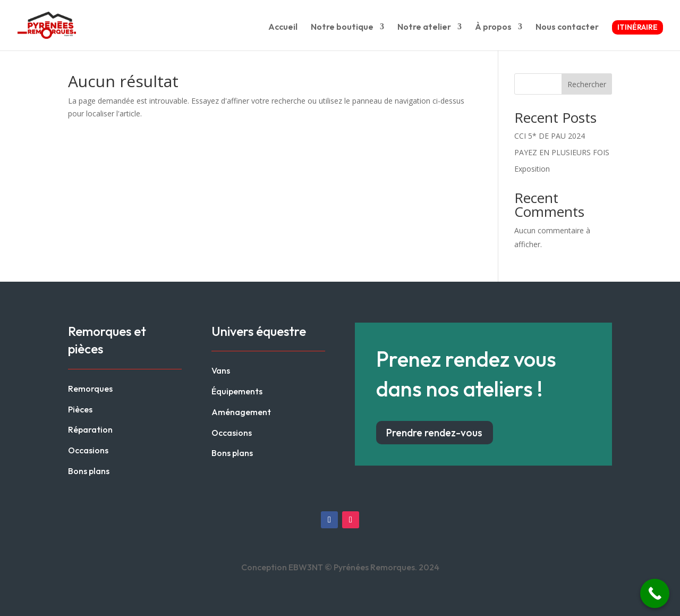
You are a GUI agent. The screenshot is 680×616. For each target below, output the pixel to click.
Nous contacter (567, 27)
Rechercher (587, 84)
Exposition (532, 169)
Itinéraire (637, 27)
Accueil (283, 27)
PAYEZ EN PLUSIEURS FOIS (562, 152)
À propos (493, 27)
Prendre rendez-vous (434, 433)
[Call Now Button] (655, 593)
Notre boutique (342, 27)
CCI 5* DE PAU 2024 (550, 136)
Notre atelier (424, 27)
